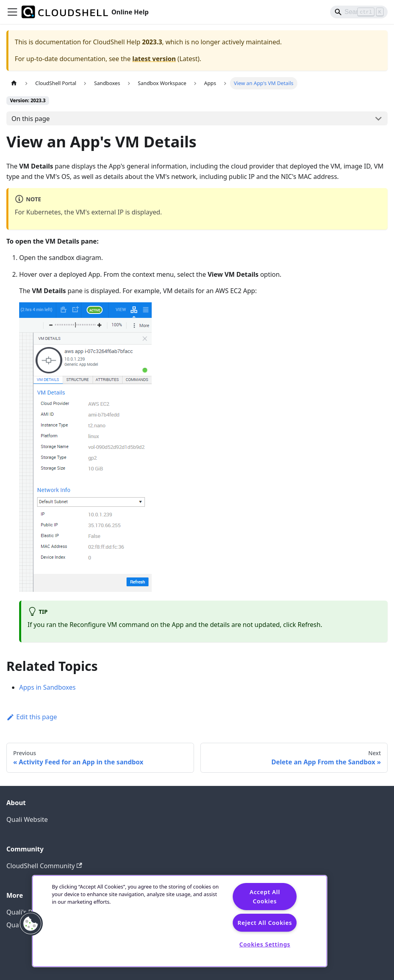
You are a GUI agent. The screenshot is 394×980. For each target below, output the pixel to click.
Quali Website (27, 819)
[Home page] (14, 83)
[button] (31, 924)
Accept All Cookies (265, 897)
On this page (31, 119)
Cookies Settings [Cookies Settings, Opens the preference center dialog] (265, 944)
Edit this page (32, 717)
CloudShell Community (44, 866)
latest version (154, 59)
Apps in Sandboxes (47, 687)
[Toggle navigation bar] (12, 12)
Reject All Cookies (265, 923)
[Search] (359, 12)
